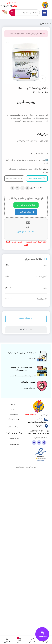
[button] (45, 13)
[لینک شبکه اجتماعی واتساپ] (22, 188)
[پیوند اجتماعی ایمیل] (27, 188)
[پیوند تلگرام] (12, 188)
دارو (42, 24)
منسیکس (20, 467)
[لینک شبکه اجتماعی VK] (17, 188)
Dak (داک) (38, 169)
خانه (49, 24)
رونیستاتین (23, 169)
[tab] (26, 318)
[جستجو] (24, 13)
